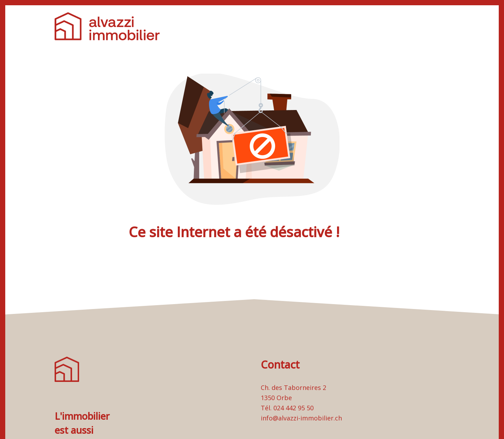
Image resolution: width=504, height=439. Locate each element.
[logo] (107, 26)
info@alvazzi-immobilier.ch (301, 418)
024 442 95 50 (293, 408)
